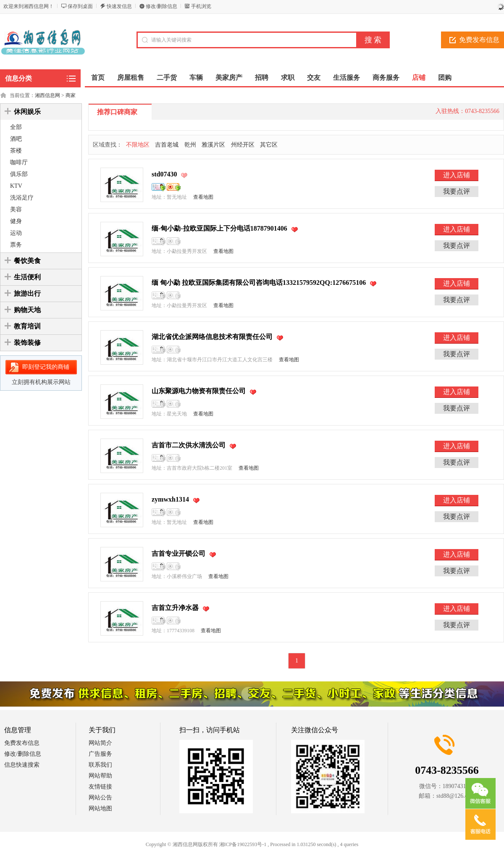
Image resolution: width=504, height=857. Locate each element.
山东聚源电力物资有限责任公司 (199, 391)
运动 (16, 233)
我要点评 (457, 191)
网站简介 (100, 743)
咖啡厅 (19, 162)
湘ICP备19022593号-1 (243, 844)
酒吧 (16, 139)
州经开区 (243, 145)
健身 (16, 221)
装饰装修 (27, 343)
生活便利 (27, 277)
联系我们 (100, 765)
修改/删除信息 (161, 6)
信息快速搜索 (22, 765)
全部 (16, 127)
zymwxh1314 (170, 499)
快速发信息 (119, 6)
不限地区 (138, 145)
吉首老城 (167, 145)
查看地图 (203, 197)
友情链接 (100, 787)
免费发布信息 (22, 743)
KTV (16, 186)
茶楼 (16, 151)
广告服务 (100, 754)
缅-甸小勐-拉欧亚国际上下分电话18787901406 (219, 228)
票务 (16, 245)
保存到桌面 (80, 6)
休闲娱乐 (27, 112)
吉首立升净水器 (175, 608)
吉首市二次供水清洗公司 (189, 445)
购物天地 (27, 310)
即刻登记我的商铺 (46, 367)
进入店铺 (457, 175)
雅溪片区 (213, 145)
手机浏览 (201, 6)
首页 (98, 78)
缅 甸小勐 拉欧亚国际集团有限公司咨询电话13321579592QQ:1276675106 (259, 283)
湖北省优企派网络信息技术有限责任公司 (212, 337)
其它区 (269, 145)
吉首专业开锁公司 (178, 553)
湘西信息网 (47, 95)
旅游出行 (27, 293)
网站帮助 (100, 776)
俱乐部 (19, 174)
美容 (16, 209)
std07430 (164, 174)
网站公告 (100, 798)
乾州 (190, 145)
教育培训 (27, 326)
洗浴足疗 (22, 198)
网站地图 (100, 808)
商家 (71, 95)
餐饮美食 (27, 261)
